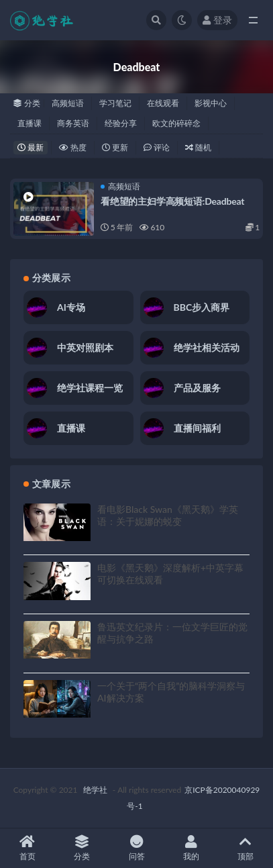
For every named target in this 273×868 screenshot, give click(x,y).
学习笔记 (115, 103)
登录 (217, 20)
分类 (81, 848)
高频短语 (68, 103)
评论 (157, 147)
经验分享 (121, 123)
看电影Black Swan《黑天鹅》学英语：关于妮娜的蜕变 (168, 515)
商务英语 (73, 123)
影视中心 (211, 103)
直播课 (30, 123)
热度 (73, 147)
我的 (191, 848)
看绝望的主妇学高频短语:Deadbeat (172, 201)
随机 (198, 147)
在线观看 (163, 103)
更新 (115, 147)
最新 (31, 147)
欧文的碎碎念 (176, 123)
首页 (27, 848)
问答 (136, 848)
